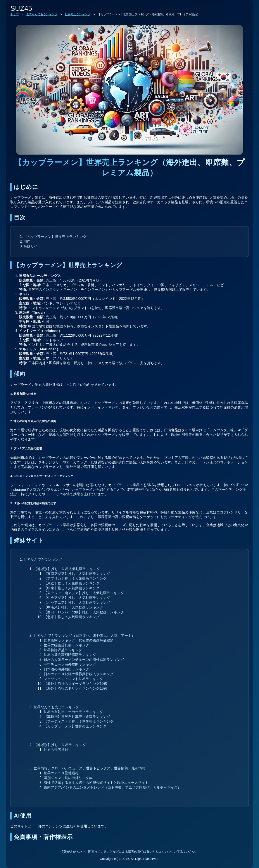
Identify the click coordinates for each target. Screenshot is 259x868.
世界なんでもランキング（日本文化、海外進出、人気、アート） (84, 635)
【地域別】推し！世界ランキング (60, 745)
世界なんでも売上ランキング (56, 707)
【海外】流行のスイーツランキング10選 (75, 684)
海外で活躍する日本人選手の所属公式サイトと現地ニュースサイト (96, 783)
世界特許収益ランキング (63, 650)
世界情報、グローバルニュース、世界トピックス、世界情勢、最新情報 (90, 768)
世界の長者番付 (56, 750)
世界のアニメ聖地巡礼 (61, 773)
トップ (15, 14)
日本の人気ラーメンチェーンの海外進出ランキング (84, 659)
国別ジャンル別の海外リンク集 (68, 778)
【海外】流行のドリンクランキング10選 (75, 688)
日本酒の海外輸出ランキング (66, 669)
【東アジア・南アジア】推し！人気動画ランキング (84, 593)
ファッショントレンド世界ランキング (73, 679)
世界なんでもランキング (42, 14)
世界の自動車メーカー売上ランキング (73, 712)
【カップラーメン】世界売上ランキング (55, 237)
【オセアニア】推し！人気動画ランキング (77, 602)
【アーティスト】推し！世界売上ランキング (79, 721)
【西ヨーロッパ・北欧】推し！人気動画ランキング (84, 612)
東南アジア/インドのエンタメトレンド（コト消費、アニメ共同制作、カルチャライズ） (112, 787)
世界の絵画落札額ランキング (66, 645)
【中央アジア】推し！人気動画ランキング (77, 598)
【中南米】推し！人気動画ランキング (73, 607)
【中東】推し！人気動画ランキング (72, 588)
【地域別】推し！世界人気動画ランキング (67, 569)
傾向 (27, 241)
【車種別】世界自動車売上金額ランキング (77, 717)
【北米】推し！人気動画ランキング (72, 617)
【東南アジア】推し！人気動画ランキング (77, 574)
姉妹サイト (32, 246)
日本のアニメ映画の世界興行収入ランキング (79, 674)
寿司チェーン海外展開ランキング (70, 664)
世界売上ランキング (78, 14)
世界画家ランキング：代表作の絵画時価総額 (79, 640)
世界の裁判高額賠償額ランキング (70, 655)
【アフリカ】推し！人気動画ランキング (75, 578)
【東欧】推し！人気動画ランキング (72, 583)
